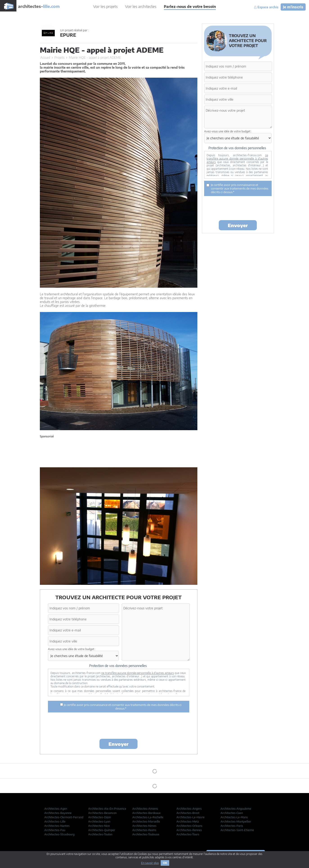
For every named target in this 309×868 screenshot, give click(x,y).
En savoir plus (150, 863)
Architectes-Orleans (189, 826)
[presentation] (119, 726)
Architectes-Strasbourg (59, 834)
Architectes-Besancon (102, 813)
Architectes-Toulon (100, 834)
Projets (60, 58)
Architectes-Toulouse (146, 834)
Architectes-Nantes (57, 826)
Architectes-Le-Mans (234, 817)
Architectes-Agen (56, 809)
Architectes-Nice (99, 826)
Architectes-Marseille (146, 822)
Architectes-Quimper (102, 830)
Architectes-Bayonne (58, 813)
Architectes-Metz (188, 822)
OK (165, 863)
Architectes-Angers (189, 809)
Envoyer (118, 744)
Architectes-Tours (188, 834)
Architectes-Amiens (145, 809)
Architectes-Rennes (189, 830)
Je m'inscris (293, 7)
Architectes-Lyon (99, 822)
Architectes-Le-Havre (191, 817)
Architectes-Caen (232, 813)
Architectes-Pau (55, 830)
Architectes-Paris (232, 826)
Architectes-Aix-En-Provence (107, 809)
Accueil (45, 58)
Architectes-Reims (144, 830)
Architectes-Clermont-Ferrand (64, 817)
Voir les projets (105, 7)
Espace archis (266, 7)
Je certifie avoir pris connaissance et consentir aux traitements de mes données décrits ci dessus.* (121, 707)
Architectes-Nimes (144, 826)
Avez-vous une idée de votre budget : (72, 649)
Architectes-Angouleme (236, 809)
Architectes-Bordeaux (147, 813)
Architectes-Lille (55, 822)
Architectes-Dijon (99, 817)
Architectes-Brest (188, 813)
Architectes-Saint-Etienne (237, 830)
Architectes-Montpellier (236, 822)
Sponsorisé (47, 436)
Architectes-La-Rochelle (148, 817)
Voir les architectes (141, 7)
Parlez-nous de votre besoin (190, 7)
